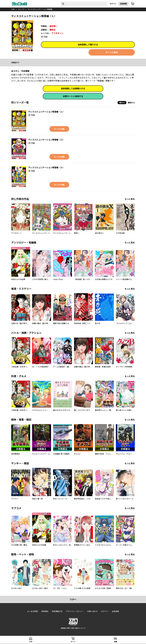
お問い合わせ (92, 611)
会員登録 (123, 4)
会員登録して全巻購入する (73, 89)
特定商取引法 (57, 611)
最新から (131, 103)
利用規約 (45, 611)
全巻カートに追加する (73, 96)
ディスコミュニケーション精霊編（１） (46, 112)
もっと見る (130, 199)
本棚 (115, 642)
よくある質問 (32, 611)
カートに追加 (112, 52)
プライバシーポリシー (75, 611)
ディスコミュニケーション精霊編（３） (46, 168)
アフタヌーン (57, 33)
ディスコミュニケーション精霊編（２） (46, 140)
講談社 (52, 30)
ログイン (113, 4)
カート (73, 642)
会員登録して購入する (88, 45)
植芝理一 (53, 26)
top (13, 9)
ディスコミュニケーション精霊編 (40, 9)
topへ (73, 599)
